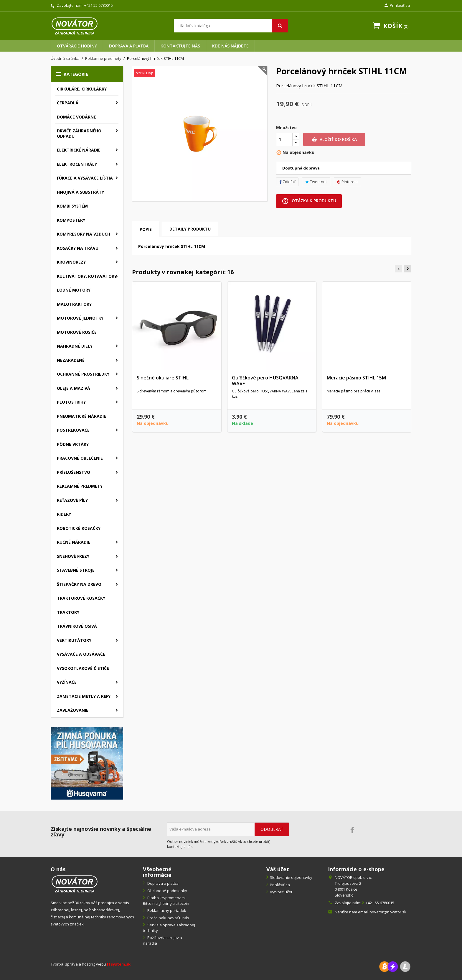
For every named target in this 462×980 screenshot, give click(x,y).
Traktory (68, 612)
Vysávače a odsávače (81, 654)
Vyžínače (67, 682)
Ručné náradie (74, 542)
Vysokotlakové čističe (83, 668)
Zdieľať (287, 182)
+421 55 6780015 (99, 5)
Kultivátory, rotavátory (87, 276)
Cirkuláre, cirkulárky (82, 89)
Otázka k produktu (309, 201)
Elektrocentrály (77, 164)
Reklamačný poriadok (166, 910)
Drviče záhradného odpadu (79, 133)
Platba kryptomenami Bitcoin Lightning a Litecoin (166, 901)
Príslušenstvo (74, 472)
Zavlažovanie (73, 710)
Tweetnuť (316, 182)
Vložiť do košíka (334, 139)
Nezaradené (71, 360)
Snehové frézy (73, 556)
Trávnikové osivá (77, 626)
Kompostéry (71, 220)
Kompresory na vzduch (84, 234)
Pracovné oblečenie (80, 458)
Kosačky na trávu (78, 248)
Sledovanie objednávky (291, 877)
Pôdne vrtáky (73, 444)
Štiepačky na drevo (79, 584)
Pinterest (347, 182)
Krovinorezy (71, 262)
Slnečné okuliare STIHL (163, 378)
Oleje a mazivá (74, 388)
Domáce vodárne (76, 117)
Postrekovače (73, 430)
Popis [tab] (146, 229)
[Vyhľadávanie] (231, 26)
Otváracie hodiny (77, 46)
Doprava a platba (129, 46)
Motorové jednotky (80, 318)
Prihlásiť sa (280, 885)
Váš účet (278, 869)
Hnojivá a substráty (80, 192)
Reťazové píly (72, 500)
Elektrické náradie (79, 150)
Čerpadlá (68, 103)
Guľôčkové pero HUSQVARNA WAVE (265, 381)
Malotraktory (74, 304)
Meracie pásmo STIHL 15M (356, 378)
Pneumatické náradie (81, 416)
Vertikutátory (74, 640)
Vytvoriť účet (281, 892)
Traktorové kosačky (81, 598)
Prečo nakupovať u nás (168, 918)
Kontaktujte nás (180, 46)
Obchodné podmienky (167, 891)
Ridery (64, 514)
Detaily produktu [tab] (190, 229)
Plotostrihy (71, 402)
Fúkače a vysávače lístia (85, 178)
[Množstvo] (284, 139)
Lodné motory (74, 290)
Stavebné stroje (76, 570)
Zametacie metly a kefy (84, 696)
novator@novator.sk (388, 912)
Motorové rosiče (77, 332)
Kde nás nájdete (230, 46)
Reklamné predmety (80, 486)
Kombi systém (72, 206)
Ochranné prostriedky (83, 374)
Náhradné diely (75, 346)
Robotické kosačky (79, 528)
